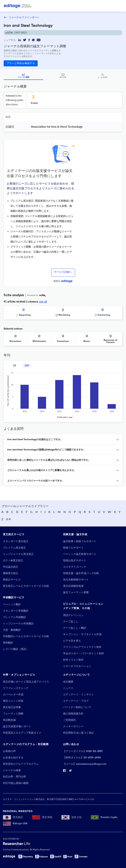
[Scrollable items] (63, 313)
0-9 (8, 519)
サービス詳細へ (63, 272)
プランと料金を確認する (21, 63)
